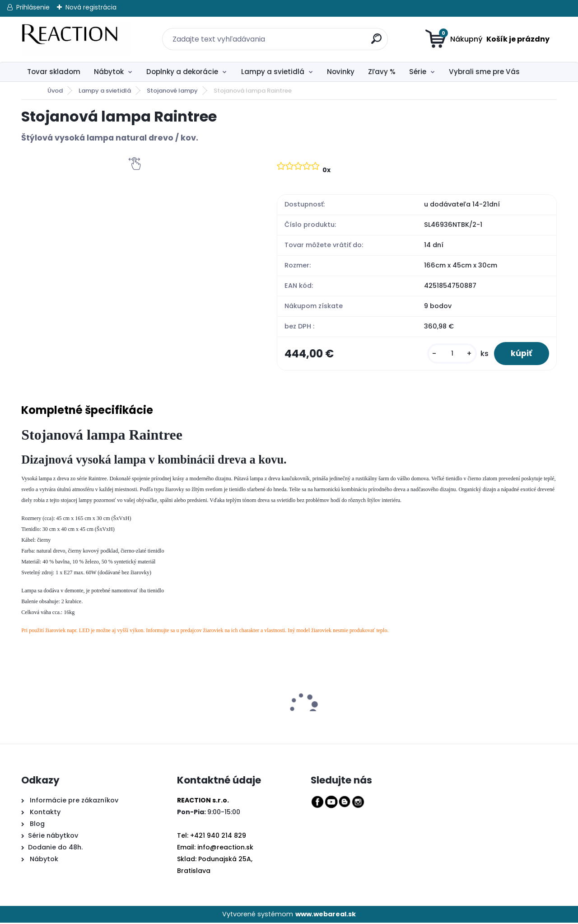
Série (418, 72)
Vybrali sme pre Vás (484, 72)
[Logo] (77, 39)
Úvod (55, 91)
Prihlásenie (33, 7)
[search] (372, 34)
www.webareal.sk (326, 915)
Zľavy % (382, 72)
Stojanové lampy (172, 91)
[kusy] (450, 354)
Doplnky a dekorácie (182, 72)
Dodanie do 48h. (55, 848)
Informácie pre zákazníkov (73, 802)
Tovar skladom (54, 72)
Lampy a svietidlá (273, 72)
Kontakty (45, 813)
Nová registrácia (91, 7)
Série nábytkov (53, 836)
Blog (36, 825)
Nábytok (109, 72)
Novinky (341, 72)
